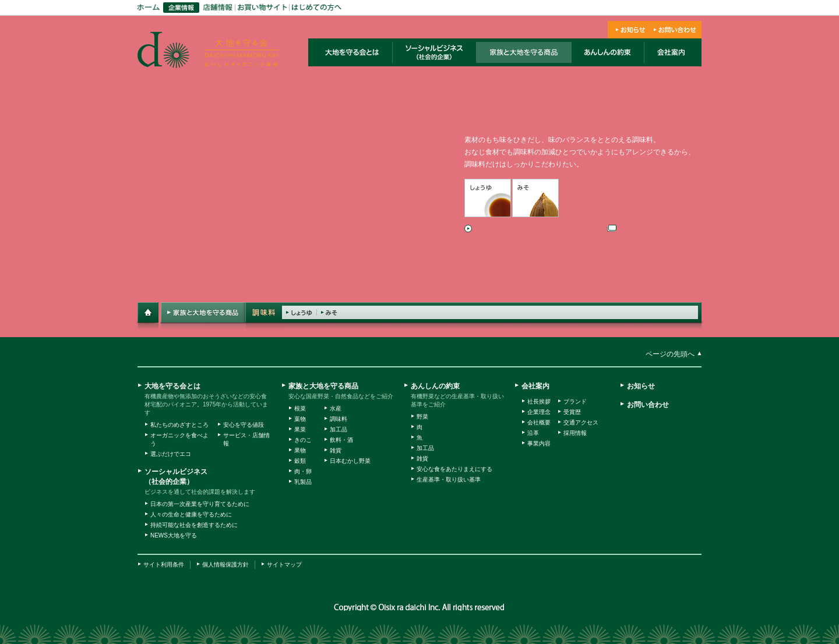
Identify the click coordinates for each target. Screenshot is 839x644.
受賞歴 (572, 412)
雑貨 (336, 450)
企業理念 (539, 412)
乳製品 (303, 482)
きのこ (303, 440)
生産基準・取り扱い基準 (449, 480)
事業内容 (539, 443)
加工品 (339, 429)
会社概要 (539, 422)
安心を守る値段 (244, 425)
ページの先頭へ (670, 354)
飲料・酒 (341, 440)
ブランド (575, 401)
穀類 (300, 461)
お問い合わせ (648, 405)
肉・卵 (303, 471)
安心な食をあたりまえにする (454, 469)
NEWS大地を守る (174, 535)
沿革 (533, 433)
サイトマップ (284, 565)
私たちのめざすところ (179, 425)
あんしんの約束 (435, 386)
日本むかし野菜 (350, 461)
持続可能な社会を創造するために (194, 525)
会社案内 (535, 386)
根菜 (300, 408)
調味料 (339, 419)
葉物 (300, 419)
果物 (300, 450)
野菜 (422, 417)
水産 (336, 408)
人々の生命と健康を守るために (191, 514)
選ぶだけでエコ (171, 454)
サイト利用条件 (164, 565)
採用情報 (575, 433)
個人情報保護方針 (225, 565)
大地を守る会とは (172, 386)
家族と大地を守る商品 (323, 386)
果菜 (300, 429)
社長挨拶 (539, 401)
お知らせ (641, 386)
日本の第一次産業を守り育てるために (200, 504)
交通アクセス (581, 422)
